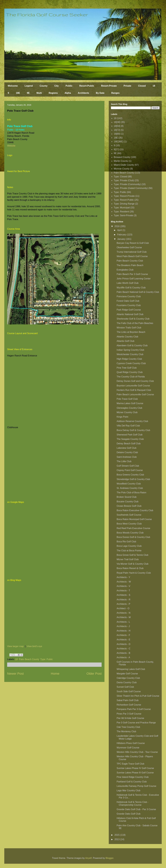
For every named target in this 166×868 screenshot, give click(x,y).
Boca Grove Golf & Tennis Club (132, 555)
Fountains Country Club (129, 305)
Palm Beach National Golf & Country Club (138, 292)
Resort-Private (109, 86)
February (122, 235)
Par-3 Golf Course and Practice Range (136, 723)
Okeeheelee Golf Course (129, 247)
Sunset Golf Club (125, 687)
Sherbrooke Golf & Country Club (133, 319)
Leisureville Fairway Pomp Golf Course (136, 786)
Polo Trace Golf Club (127, 399)
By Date (100, 93)
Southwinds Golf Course (129, 515)
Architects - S (123, 595)
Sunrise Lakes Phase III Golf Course (135, 773)
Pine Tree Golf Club (127, 368)
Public (69, 86)
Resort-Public (87, 86)
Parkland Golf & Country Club (132, 782)
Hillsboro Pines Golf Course (131, 743)
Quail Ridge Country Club (130, 372)
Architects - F (123, 635)
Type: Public (47, 659)
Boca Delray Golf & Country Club (133, 430)
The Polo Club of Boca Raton (131, 493)
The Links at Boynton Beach (131, 332)
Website (11, 146)
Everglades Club (125, 270)
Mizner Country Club (127, 412)
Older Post (94, 674)
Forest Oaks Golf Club (128, 301)
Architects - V (123, 586)
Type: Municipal (122, 208)
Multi (39, 93)
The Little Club (124, 461)
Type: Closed (120, 177)
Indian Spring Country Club (130, 350)
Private (127, 86)
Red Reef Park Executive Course (133, 528)
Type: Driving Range (124, 204)
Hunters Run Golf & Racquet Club (134, 390)
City (57, 86)
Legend (29, 86)
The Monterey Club (126, 731)
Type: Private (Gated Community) (131, 188)
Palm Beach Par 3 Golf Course (132, 274)
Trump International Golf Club (132, 252)
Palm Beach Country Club (130, 261)
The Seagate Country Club (130, 439)
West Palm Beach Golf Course (132, 256)
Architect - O (123, 608)
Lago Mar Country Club (128, 790)
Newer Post (15, 674)
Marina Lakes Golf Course (130, 403)
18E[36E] (118, 142)
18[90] (117, 134)
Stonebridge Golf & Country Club (133, 479)
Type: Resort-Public (124, 200)
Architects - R (123, 600)
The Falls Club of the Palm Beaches (135, 323)
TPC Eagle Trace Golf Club (130, 764)
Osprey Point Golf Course (130, 470)
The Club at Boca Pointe (129, 551)
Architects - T (123, 591)
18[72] (117, 130)
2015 (117, 835)
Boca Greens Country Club (130, 475)
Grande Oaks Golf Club (129, 814)
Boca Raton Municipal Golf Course (134, 519)
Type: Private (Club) (124, 180)
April (120, 230)
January (122, 239)
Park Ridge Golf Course (129, 310)
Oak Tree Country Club (128, 727)
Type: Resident (121, 212)
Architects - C (123, 649)
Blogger (109, 858)
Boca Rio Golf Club (126, 542)
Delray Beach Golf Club (129, 444)
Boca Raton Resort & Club (130, 568)
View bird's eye (34, 646)
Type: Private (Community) (127, 184)
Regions (53, 93)
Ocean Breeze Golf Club (129, 506)
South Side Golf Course (129, 691)
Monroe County (122, 169)
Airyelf (88, 858)
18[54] (117, 126)
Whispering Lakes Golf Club (131, 669)
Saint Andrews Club (127, 457)
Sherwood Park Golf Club (130, 435)
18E (18, 93)
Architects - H (123, 631)
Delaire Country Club (127, 452)
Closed (142, 86)
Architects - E (123, 640)
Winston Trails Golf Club (129, 328)
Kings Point (122, 417)
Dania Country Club (127, 682)
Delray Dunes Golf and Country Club (135, 381)
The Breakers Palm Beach (130, 265)
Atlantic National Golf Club (130, 314)
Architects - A (123, 657)
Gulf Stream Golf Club (128, 466)
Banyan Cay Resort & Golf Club (133, 243)
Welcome (13, 86)
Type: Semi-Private (123, 215)
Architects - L (123, 622)
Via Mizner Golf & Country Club (133, 564)
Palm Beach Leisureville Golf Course (135, 394)
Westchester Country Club (130, 354)
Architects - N (123, 613)
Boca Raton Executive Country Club (135, 510)
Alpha (68, 93)
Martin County (121, 161)
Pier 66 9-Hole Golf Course (130, 718)
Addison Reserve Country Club (132, 421)
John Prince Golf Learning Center (134, 279)
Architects (83, 93)
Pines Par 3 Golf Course (129, 714)
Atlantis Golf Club (126, 341)
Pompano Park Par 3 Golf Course (134, 709)
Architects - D (123, 644)
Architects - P (123, 604)
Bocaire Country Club (128, 502)
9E (28, 93)
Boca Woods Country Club (130, 533)
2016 (117, 226)
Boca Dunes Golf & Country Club (133, 537)
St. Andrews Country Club (130, 488)
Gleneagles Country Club (129, 408)
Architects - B (123, 653)
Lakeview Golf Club (127, 448)
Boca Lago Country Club (129, 546)
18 (154, 86)
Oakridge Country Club (128, 678)
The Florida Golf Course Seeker (47, 15)
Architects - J (123, 626)
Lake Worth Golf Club (128, 283)
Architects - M (124, 617)
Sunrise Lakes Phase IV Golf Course (135, 768)
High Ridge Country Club (129, 359)
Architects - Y (123, 577)
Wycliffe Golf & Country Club (131, 288)
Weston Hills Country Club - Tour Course (137, 752)
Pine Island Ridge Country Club (133, 777)
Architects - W (124, 582)
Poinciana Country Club (129, 296)
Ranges (115, 93)
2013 (117, 839)
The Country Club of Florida (131, 377)
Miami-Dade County (124, 165)
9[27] (116, 149)
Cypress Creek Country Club (131, 363)
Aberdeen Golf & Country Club (132, 345)
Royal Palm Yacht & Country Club (134, 573)
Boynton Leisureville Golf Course (133, 386)
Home (55, 674)
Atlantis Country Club (127, 337)
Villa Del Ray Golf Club (128, 426)
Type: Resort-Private (124, 196)
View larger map (15, 646)
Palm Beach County (29, 659)
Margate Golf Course (127, 674)
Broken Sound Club (127, 497)
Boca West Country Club (129, 524)
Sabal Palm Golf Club (128, 700)
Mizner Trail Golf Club (128, 559)
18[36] (117, 122)
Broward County (122, 157)
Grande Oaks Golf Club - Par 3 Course (136, 809)
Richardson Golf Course (129, 705)
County (44, 86)
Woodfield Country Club (129, 484)
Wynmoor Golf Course (128, 748)
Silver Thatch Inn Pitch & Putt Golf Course (138, 696)
